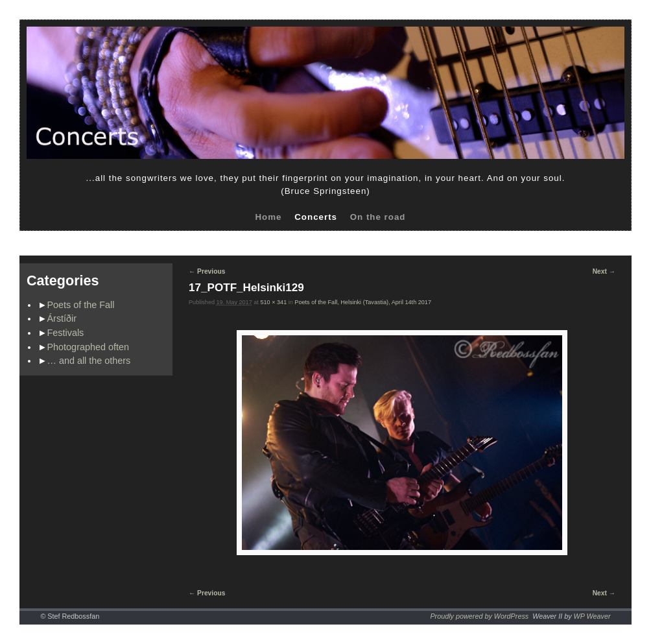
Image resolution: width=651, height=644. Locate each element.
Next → (604, 271)
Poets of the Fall (81, 305)
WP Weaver (592, 616)
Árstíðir (62, 318)
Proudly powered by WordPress (479, 616)
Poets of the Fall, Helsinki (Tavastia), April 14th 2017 (363, 302)
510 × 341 (273, 302)
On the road (378, 217)
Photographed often (88, 347)
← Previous (207, 271)
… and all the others (89, 361)
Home (268, 217)
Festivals (66, 333)
